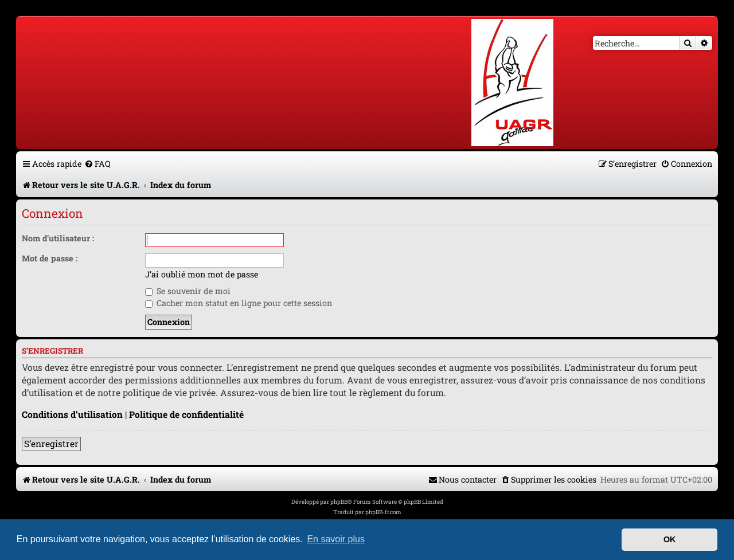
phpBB (339, 502)
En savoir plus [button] (336, 539)
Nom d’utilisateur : (58, 238)
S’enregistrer (51, 444)
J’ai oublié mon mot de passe (202, 275)
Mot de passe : (50, 258)
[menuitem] (97, 164)
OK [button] (670, 539)
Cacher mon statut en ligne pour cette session (239, 303)
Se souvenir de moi (188, 291)
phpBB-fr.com (383, 512)
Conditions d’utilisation (72, 414)
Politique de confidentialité (186, 414)
